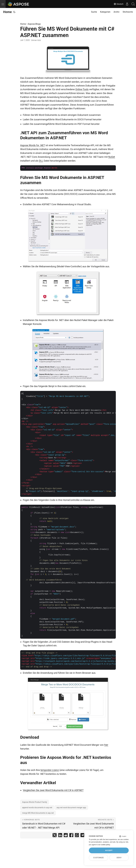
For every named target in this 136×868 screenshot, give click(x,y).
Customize (98, 858)
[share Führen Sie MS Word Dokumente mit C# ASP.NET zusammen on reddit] (66, 836)
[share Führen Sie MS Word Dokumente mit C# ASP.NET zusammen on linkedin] (60, 836)
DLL (41, 161)
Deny (119, 858)
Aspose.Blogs (34, 24)
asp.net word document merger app (71, 808)
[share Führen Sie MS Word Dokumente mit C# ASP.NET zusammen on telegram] (82, 836)
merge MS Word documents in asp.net (38, 813)
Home (7, 12)
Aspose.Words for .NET (33, 145)
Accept (109, 850)
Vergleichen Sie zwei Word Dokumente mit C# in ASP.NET (53, 790)
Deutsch (117, 4)
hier (106, 745)
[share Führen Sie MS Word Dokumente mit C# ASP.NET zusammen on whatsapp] (77, 836)
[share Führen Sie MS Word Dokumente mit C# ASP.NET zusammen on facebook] (71, 836)
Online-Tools (82, 89)
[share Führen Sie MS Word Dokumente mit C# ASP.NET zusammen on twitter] (55, 836)
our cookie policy (104, 845)
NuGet (112, 157)
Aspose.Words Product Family (35, 802)
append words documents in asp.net (37, 808)
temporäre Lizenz (50, 770)
